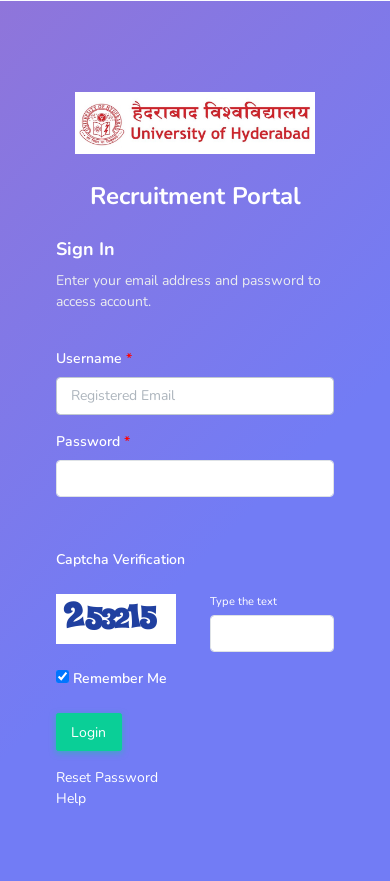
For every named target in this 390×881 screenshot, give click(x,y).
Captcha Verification (120, 559)
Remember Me (111, 678)
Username (89, 358)
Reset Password (107, 777)
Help (71, 798)
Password (88, 441)
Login (88, 732)
